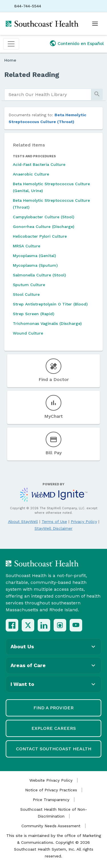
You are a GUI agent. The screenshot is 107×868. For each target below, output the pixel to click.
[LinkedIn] (44, 625)
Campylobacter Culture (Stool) (44, 217)
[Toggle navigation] (11, 44)
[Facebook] (12, 625)
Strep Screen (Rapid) (34, 314)
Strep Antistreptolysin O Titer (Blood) (50, 304)
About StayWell (23, 521)
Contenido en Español (81, 44)
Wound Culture (28, 333)
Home (10, 60)
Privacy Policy (84, 521)
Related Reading (32, 75)
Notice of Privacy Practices (51, 790)
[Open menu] (95, 24)
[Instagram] (60, 625)
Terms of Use (54, 521)
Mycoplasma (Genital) (34, 256)
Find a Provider (53, 708)
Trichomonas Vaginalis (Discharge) (47, 323)
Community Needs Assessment (51, 826)
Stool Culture (26, 294)
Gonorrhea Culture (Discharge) (44, 227)
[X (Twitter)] (28, 625)
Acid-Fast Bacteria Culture (39, 164)
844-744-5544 (28, 6)
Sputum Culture (29, 285)
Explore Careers (54, 728)
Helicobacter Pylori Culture (40, 236)
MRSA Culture (27, 246)
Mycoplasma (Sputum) (35, 265)
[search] (48, 95)
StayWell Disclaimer (53, 528)
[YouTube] (76, 625)
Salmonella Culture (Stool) (39, 275)
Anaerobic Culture (31, 174)
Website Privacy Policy (51, 780)
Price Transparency (51, 800)
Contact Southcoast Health (54, 749)
